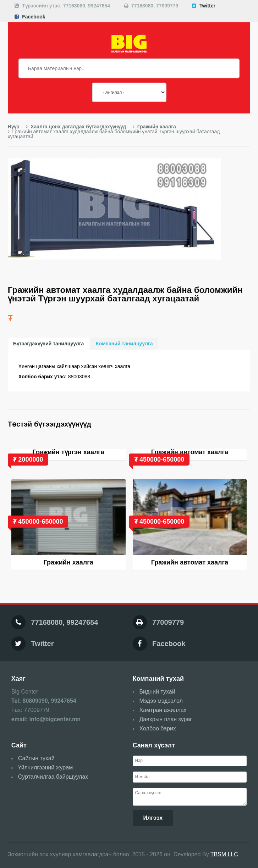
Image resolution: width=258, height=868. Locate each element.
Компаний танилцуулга (124, 344)
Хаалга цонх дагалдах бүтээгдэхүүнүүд (76, 127)
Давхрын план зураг (166, 719)
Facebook (34, 17)
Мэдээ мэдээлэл (161, 701)
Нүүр (14, 127)
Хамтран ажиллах (163, 710)
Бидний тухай (157, 692)
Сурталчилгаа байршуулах (53, 777)
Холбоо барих (158, 728)
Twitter (207, 6)
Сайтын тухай (36, 758)
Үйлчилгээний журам (45, 767)
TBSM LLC (224, 854)
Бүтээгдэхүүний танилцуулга (49, 344)
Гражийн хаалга (154, 127)
